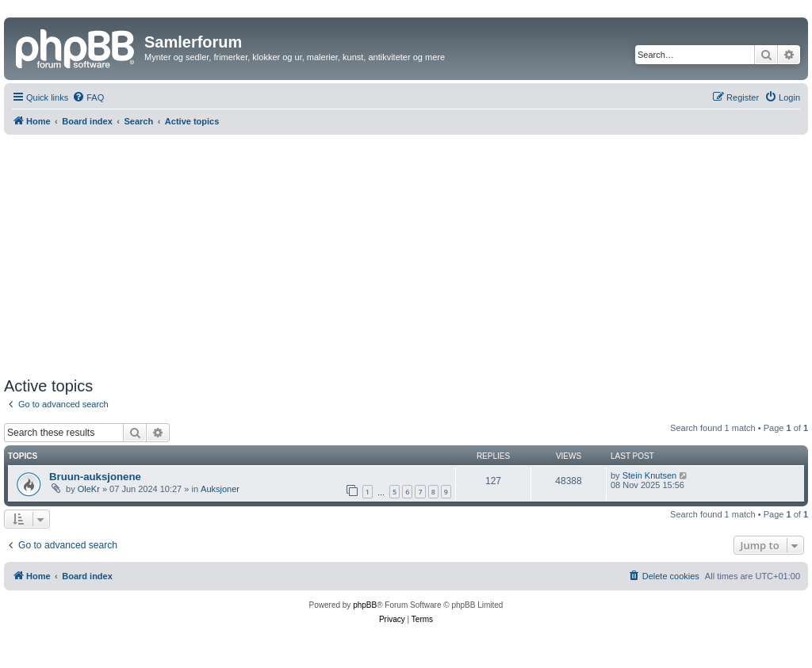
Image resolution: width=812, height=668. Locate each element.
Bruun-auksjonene (95, 477)
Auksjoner (220, 489)
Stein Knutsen (650, 475)
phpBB (365, 605)
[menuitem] (88, 97)
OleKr (89, 489)
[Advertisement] (406, 254)
